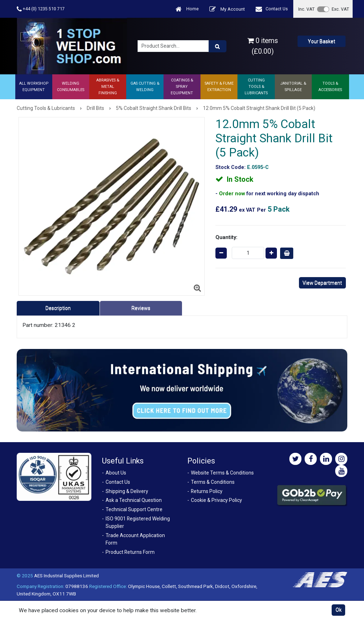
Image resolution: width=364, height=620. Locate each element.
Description (58, 308)
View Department (322, 283)
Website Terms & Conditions (222, 473)
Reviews (141, 308)
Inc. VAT (306, 9)
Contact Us (272, 9)
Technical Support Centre (134, 509)
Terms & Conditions (213, 482)
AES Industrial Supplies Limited (66, 576)
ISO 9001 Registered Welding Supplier (138, 522)
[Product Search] (218, 46)
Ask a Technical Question (134, 500)
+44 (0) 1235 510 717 (41, 9)
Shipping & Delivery (127, 491)
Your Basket (322, 41)
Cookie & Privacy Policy (216, 500)
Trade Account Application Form (135, 539)
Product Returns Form (130, 552)
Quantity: (226, 237)
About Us (116, 473)
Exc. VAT (340, 9)
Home (187, 9)
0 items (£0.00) (263, 46)
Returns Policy (207, 491)
